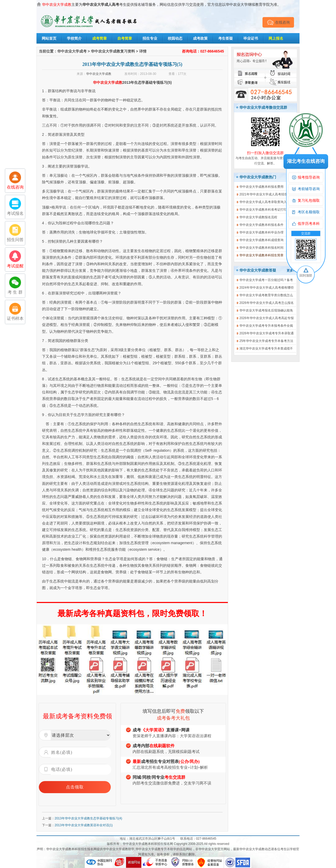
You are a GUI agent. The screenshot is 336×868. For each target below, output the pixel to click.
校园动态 (175, 38)
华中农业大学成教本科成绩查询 (261, 240)
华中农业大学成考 (72, 51)
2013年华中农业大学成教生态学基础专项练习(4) (88, 818)
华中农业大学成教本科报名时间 (261, 248)
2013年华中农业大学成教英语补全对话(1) (84, 825)
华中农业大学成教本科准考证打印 (263, 210)
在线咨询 (278, 22)
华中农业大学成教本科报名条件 (261, 225)
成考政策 (200, 38)
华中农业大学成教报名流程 (258, 217)
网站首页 (49, 38)
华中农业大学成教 (99, 74)
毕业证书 (251, 38)
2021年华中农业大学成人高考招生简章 (267, 194)
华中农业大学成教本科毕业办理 (261, 232)
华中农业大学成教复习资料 (113, 51)
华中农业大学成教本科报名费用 (261, 187)
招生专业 (150, 38)
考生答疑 (225, 38)
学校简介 (74, 38)
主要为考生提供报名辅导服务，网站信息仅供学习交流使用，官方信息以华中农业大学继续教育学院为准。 (161, 4)
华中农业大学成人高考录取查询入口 (265, 202)
